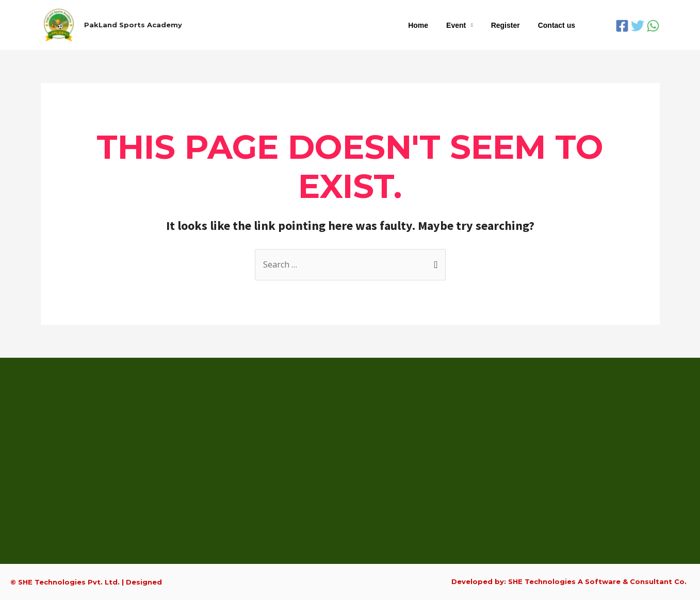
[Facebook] (622, 26)
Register (511, 25)
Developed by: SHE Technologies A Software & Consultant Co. (569, 581)
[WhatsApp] (653, 26)
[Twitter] (638, 26)
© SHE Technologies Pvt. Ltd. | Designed (86, 582)
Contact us (558, 25)
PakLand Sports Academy (133, 25)
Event (465, 25)
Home (431, 25)
